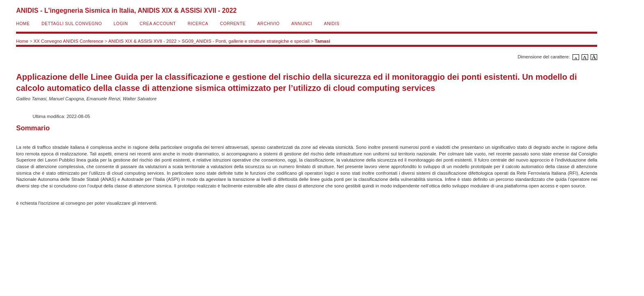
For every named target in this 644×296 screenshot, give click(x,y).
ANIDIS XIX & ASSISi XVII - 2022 (143, 41)
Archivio (268, 24)
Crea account (158, 24)
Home (23, 24)
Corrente (233, 24)
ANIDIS (332, 24)
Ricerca (198, 24)
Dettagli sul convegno (72, 24)
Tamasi (322, 41)
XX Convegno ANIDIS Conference (69, 41)
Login (121, 24)
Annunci (302, 24)
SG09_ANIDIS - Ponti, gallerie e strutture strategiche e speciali (246, 41)
